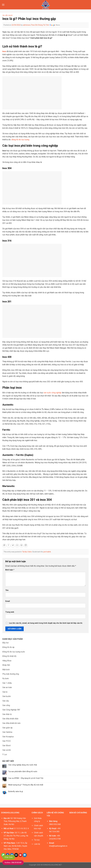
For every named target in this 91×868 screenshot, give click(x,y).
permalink (47, 552)
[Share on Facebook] (9, 546)
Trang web (10, 612)
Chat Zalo (9, 857)
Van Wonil (6, 746)
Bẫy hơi (5, 643)
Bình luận (10, 570)
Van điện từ (7, 714)
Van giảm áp (7, 728)
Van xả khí (7, 750)
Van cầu (6, 701)
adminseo (27, 25)
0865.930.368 (55, 824)
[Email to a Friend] (17, 546)
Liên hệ (37, 844)
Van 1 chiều (7, 683)
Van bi (5, 692)
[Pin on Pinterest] (22, 546)
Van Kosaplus (8, 737)
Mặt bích (6, 670)
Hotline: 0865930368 (13, 863)
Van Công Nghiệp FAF (11, 710)
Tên (7, 590)
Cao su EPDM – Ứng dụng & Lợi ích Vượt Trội (26, 778)
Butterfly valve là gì (16, 791)
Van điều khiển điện (10, 719)
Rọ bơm (6, 678)
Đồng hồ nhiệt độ (9, 656)
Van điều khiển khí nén (11, 723)
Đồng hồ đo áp (8, 647)
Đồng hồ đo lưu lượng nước (14, 652)
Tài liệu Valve (7, 15)
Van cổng (6, 705)
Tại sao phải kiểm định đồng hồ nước (23, 771)
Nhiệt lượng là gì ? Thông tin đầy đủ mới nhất (26, 785)
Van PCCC (7, 741)
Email (8, 601)
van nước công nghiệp (52, 393)
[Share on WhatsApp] (4, 546)
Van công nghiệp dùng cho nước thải (23, 765)
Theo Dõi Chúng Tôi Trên (45, 25)
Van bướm (7, 696)
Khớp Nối (6, 665)
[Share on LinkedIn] (26, 546)
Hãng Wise (7, 661)
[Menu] (3, 5)
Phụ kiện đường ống (11, 674)
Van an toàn (7, 687)
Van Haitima (7, 732)
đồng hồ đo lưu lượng (20, 140)
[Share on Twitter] (13, 546)
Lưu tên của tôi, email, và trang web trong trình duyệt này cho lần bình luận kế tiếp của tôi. (46, 623)
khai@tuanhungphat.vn (58, 846)
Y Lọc (5, 754)
